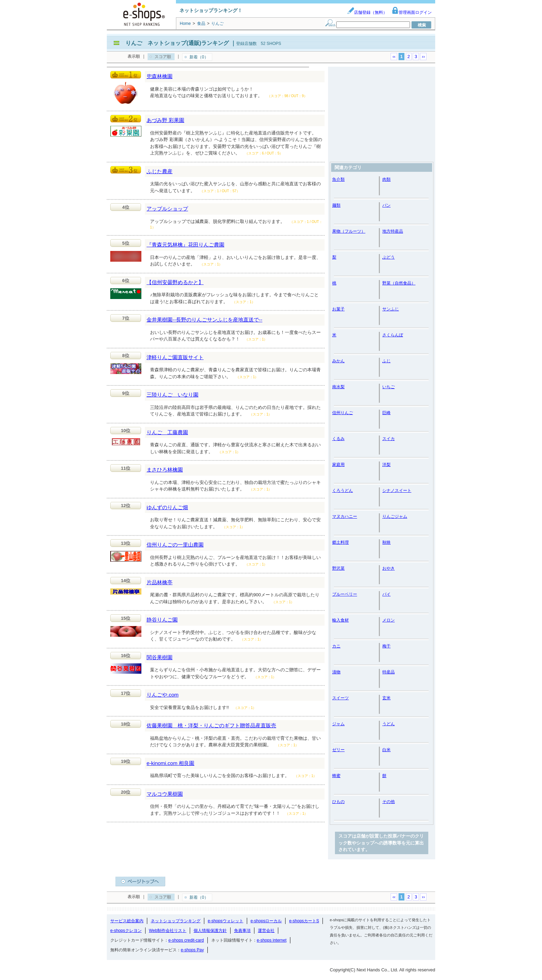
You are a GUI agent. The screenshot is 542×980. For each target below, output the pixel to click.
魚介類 (338, 179)
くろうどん (343, 491)
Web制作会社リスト (168, 931)
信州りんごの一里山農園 (175, 545)
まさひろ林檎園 (165, 470)
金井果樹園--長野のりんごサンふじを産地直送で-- (204, 320)
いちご (389, 387)
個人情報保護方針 (210, 931)
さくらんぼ (393, 335)
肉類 (386, 179)
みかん (338, 361)
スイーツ (340, 698)
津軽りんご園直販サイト (175, 357)
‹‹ (394, 57)
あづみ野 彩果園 (165, 120)
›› (423, 57)
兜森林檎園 (160, 76)
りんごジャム (395, 516)
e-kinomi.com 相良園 (170, 763)
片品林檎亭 (160, 582)
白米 (386, 750)
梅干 (386, 646)
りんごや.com (163, 695)
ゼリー (338, 750)
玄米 (386, 698)
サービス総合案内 (127, 921)
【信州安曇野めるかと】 (175, 282)
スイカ (389, 439)
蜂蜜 (336, 776)
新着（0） (199, 57)
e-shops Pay (192, 950)
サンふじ (391, 309)
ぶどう (389, 257)
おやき (389, 568)
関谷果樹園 (160, 657)
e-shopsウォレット (226, 921)
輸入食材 (340, 620)
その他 (389, 802)
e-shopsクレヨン (126, 931)
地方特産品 (393, 231)
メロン (389, 620)
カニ (336, 646)
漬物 (336, 672)
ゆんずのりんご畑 (167, 507)
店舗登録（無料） (367, 12)
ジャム (338, 724)
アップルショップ (167, 209)
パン (386, 205)
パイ (386, 594)
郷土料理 (340, 542)
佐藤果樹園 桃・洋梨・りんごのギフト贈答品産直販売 (211, 725)
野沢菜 (338, 568)
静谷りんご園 (162, 620)
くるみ (338, 439)
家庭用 (338, 465)
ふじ (386, 361)
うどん (389, 724)
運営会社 (266, 931)
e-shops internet (272, 940)
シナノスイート (397, 491)
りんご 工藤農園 (167, 432)
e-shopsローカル (266, 921)
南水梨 (338, 387)
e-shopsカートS (304, 921)
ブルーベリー (345, 594)
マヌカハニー (345, 516)
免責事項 (242, 931)
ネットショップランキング (176, 921)
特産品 (389, 672)
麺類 (336, 205)
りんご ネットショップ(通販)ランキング (177, 43)
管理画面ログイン (412, 12)
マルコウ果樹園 (165, 794)
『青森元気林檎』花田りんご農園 (185, 245)
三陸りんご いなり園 (172, 395)
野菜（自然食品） (399, 283)
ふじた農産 (160, 171)
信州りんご (343, 413)
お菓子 (338, 309)
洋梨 (386, 465)
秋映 (386, 542)
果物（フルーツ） (349, 231)
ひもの (338, 802)
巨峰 (386, 413)
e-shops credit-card (186, 940)
